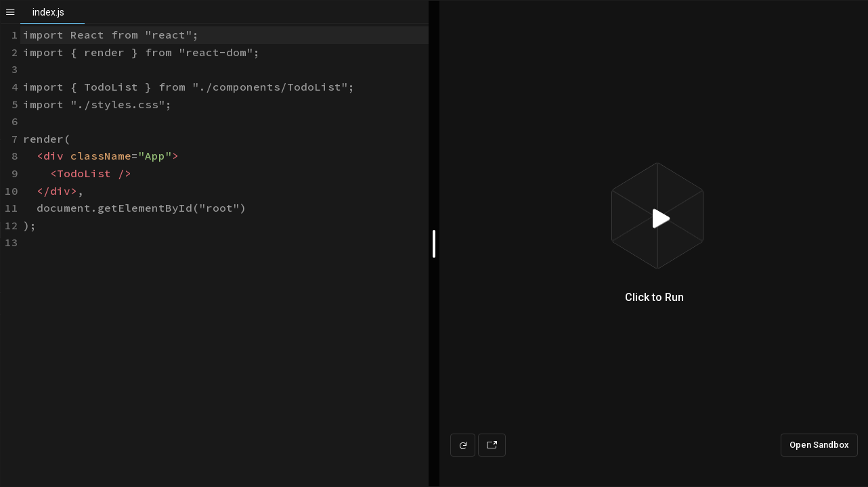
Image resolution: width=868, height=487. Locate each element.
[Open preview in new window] (492, 445)
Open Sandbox (819, 445)
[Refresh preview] (463, 445)
